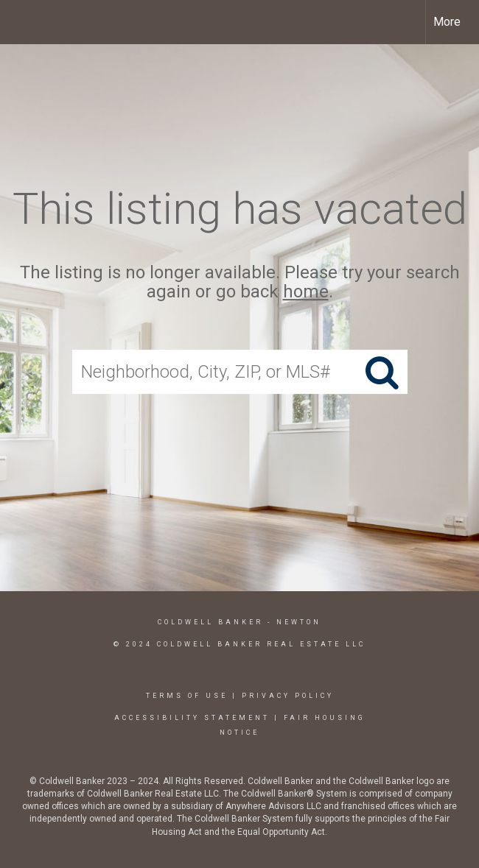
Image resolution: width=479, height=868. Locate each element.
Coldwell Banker (210, 622)
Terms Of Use (187, 696)
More (447, 22)
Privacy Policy (288, 696)
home (306, 292)
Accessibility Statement (192, 718)
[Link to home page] (19, 22)
